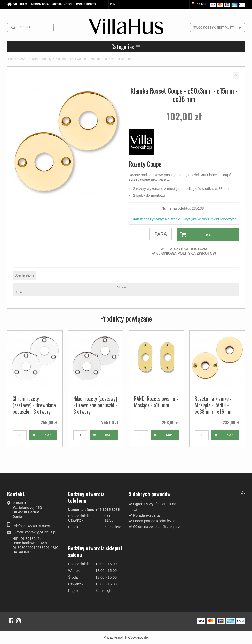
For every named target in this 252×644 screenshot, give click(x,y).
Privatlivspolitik (115, 637)
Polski (198, 4)
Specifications (24, 275)
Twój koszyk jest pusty (219, 27)
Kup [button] (195, 235)
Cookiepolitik (138, 637)
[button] (236, 75)
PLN (113, 4)
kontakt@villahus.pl (40, 532)
